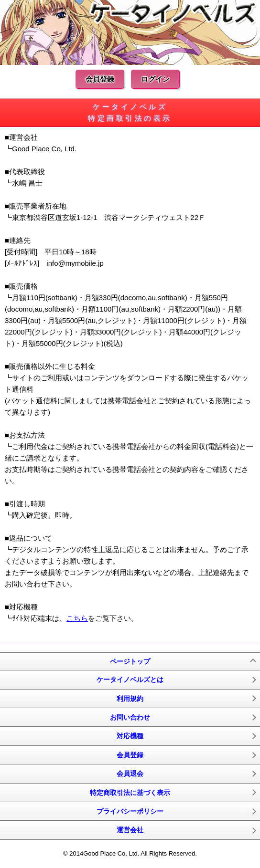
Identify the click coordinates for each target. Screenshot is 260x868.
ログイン (155, 79)
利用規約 (130, 699)
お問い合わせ (130, 717)
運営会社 (130, 830)
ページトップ (130, 661)
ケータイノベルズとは (130, 680)
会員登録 (100, 79)
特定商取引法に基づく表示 (130, 793)
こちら (77, 618)
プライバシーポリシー (130, 811)
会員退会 (130, 774)
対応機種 (130, 736)
